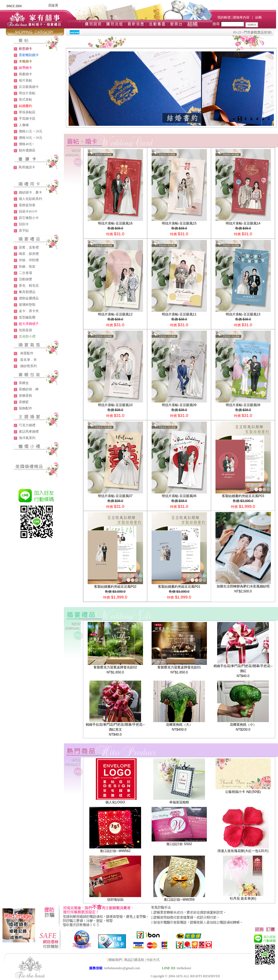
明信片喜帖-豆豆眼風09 (179, 405)
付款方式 (153, 960)
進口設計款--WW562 (115, 851)
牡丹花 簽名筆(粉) (243, 898)
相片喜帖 (25, 80)
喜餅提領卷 (27, 205)
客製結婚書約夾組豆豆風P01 (179, 587)
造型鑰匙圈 (27, 317)
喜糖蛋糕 (25, 396)
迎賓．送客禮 (29, 247)
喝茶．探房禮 (29, 254)
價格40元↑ (26, 144)
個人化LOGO (115, 802)
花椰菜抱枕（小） (243, 725)
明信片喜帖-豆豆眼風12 (115, 314)
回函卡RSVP (28, 211)
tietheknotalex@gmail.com (122, 968)
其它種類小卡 (29, 218)
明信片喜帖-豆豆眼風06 (179, 496)
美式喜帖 (25, 100)
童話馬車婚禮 (29, 432)
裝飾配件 (25, 408)
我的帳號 (224, 17)
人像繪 (24, 125)
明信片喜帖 (27, 93)
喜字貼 (24, 231)
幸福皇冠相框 (179, 802)
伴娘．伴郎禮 (29, 260)
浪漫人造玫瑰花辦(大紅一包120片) (243, 851)
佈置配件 (27, 353)
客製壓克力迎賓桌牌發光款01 (179, 667)
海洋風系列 (27, 438)
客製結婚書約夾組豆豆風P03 (243, 496)
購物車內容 (241, 17)
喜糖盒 (24, 383)
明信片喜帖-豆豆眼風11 (179, 314)
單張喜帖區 (27, 112)
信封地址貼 (115, 900)
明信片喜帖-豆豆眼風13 (243, 314)
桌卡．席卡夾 (29, 311)
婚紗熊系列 (28, 366)
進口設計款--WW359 (179, 900)
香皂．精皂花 (29, 286)
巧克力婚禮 (27, 425)
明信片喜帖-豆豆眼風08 (243, 405)
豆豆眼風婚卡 (29, 87)
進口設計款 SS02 (179, 844)
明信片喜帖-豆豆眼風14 (243, 223)
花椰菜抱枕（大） (179, 725)
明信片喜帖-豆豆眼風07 (115, 496)
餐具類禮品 (27, 292)
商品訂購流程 (134, 960)
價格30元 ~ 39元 (31, 138)
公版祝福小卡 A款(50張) (243, 792)
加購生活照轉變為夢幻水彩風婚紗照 (243, 586)
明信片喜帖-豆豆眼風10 (115, 405)
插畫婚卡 (25, 74)
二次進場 (25, 273)
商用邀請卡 (27, 167)
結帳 (259, 17)
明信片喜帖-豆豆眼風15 (179, 223)
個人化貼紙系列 (30, 199)
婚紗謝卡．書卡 (30, 192)
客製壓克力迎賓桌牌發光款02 (115, 667)
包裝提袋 (25, 330)
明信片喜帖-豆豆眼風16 (115, 223)
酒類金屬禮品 (29, 298)
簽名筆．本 (28, 360)
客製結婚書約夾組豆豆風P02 (115, 587)
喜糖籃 (24, 402)
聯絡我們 (115, 960)
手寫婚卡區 (27, 119)
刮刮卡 (24, 224)
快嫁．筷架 (27, 266)
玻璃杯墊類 (27, 305)
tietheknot (184, 968)
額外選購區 (27, 150)
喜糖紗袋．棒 (29, 389)
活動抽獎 (25, 279)
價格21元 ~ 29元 (31, 131)
